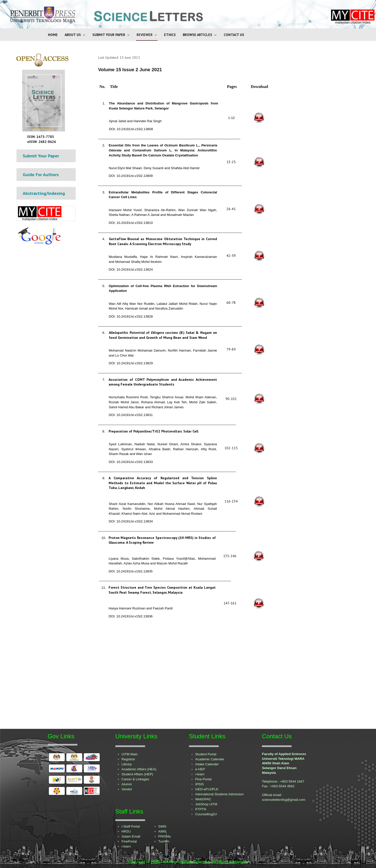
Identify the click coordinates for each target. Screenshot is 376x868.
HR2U (126, 831)
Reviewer (145, 35)
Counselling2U (206, 814)
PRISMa (165, 836)
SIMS (162, 826)
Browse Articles (197, 35)
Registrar (128, 759)
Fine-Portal (203, 779)
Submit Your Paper (109, 35)
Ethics (170, 35)
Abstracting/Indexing (44, 193)
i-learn (200, 774)
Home (53, 35)
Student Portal (206, 754)
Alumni (127, 784)
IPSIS (199, 784)
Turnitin (164, 841)
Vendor (127, 789)
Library (127, 764)
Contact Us (234, 35)
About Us (73, 35)
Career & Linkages (135, 779)
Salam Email (131, 836)
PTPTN (201, 809)
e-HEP (200, 769)
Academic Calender (210, 759)
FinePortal (129, 841)
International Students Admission (219, 794)
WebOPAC (203, 799)
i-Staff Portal (131, 826)
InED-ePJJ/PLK (207, 789)
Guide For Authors (41, 175)
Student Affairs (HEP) (137, 774)
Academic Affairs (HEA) (139, 769)
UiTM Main (130, 754)
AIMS (162, 831)
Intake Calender (207, 764)
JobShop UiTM (206, 804)
